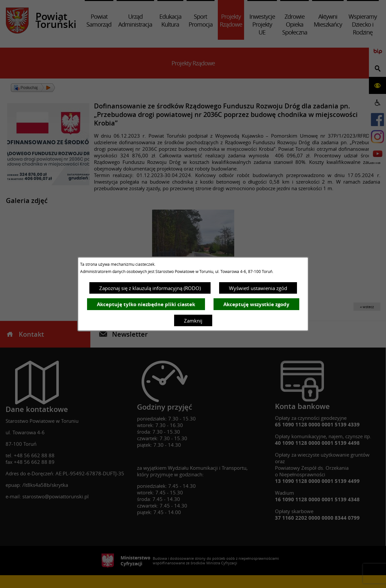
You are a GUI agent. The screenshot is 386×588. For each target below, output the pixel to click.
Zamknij (193, 321)
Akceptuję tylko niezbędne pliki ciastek (146, 304)
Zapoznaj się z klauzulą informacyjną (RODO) (150, 288)
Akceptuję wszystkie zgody (256, 304)
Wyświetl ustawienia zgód (258, 288)
